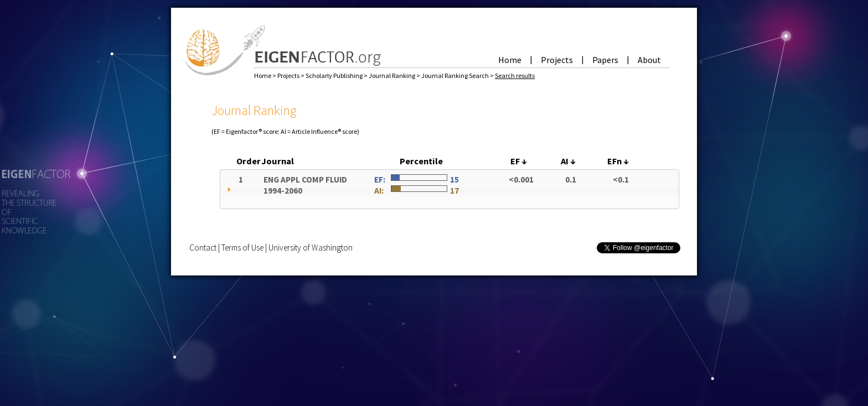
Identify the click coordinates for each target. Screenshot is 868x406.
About (649, 60)
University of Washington (311, 248)
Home (510, 60)
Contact (203, 248)
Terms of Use (242, 248)
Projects (557, 60)
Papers (605, 60)
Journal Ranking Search (456, 76)
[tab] (449, 189)
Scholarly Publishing (335, 76)
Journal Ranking (392, 76)
